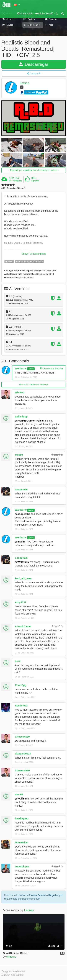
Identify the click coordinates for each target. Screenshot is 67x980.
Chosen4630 (22, 737)
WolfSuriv (21, 369)
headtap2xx (22, 819)
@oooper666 (22, 514)
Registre (53, 895)
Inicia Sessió (38, 895)
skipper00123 (23, 754)
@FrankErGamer (25, 421)
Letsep (25, 83)
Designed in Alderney (13, 971)
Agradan (35, 181)
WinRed (20, 393)
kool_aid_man (23, 578)
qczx (18, 661)
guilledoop (21, 417)
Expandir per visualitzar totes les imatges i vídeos (34, 170)
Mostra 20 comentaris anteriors (34, 385)
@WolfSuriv (22, 562)
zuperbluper (22, 867)
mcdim (19, 455)
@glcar (40, 421)
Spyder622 (21, 706)
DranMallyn (22, 843)
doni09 (19, 794)
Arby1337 (21, 602)
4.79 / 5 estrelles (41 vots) (13, 188)
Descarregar (34, 64)
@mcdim (20, 542)
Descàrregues (15, 181)
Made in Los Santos (12, 975)
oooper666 (21, 489)
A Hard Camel (23, 626)
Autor (31, 369)
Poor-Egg (21, 685)
